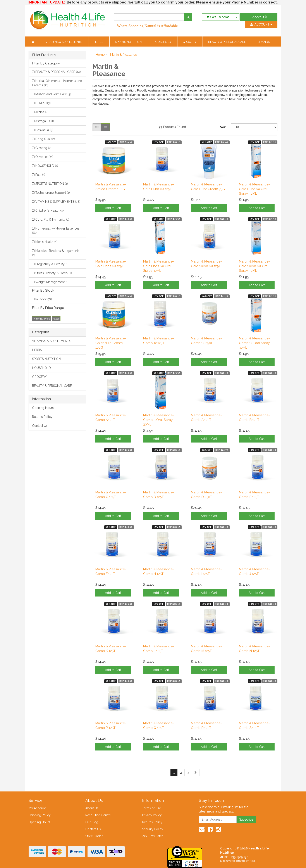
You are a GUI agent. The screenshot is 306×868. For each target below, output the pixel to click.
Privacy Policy (152, 815)
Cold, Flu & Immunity (52, 220)
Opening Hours (43, 408)
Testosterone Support (53, 193)
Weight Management (52, 282)
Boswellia (44, 130)
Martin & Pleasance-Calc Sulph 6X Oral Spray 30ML (254, 266)
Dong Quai (45, 139)
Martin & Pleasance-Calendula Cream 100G (111, 343)
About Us (92, 808)
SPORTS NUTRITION (129, 42)
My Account (37, 808)
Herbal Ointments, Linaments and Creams (57, 83)
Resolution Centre (98, 815)
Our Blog (92, 822)
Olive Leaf (44, 157)
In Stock (44, 299)
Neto (252, 861)
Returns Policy (42, 417)
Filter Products (44, 55)
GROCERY (190, 42)
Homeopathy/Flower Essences (56, 231)
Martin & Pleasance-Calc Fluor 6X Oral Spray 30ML (254, 189)
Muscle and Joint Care (53, 94)
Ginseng (43, 148)
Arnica (42, 112)
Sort (223, 127)
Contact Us (40, 426)
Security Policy (153, 829)
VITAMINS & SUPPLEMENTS (64, 42)
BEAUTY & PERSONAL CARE (227, 42)
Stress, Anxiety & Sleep (54, 273)
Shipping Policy (40, 815)
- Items (218, 17)
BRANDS (264, 42)
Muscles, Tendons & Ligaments (56, 253)
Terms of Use (151, 808)
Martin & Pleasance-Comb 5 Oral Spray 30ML (159, 420)
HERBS (99, 42)
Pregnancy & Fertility (52, 264)
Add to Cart (113, 208)
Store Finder (94, 836)
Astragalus (45, 121)
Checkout (259, 17)
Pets (40, 175)
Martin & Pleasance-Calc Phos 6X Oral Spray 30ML (159, 266)
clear (56, 319)
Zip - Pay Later (152, 836)
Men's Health (46, 242)
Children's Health (50, 211)
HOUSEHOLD (163, 42)
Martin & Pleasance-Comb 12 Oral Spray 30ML (254, 343)
